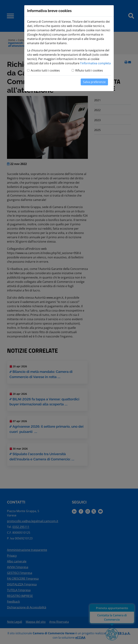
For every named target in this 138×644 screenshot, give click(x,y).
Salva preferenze (94, 82)
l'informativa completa (95, 63)
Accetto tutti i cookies (45, 70)
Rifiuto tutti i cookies (89, 70)
